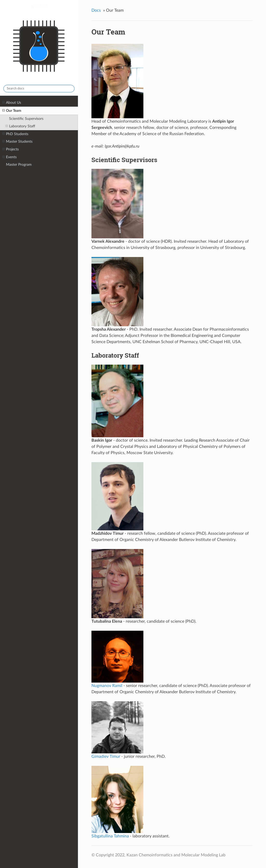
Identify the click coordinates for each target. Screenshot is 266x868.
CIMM (39, 43)
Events (9, 157)
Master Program (19, 165)
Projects (11, 149)
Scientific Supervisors (26, 119)
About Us (12, 103)
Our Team (12, 111)
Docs (96, 10)
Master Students (17, 142)
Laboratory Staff (20, 126)
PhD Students (15, 134)
